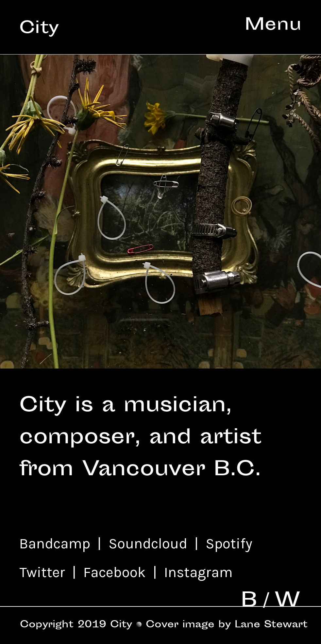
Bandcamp (55, 543)
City (39, 29)
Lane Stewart (271, 625)
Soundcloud (150, 543)
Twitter (44, 572)
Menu (273, 26)
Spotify (231, 543)
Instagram (198, 572)
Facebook (113, 572)
